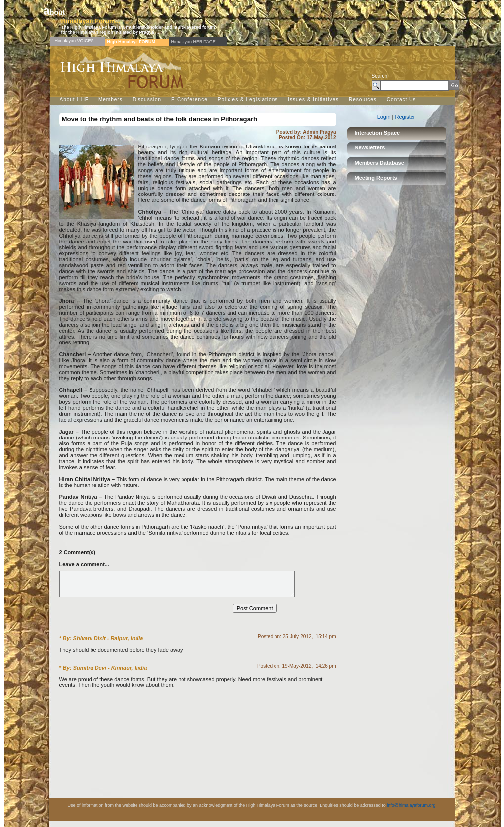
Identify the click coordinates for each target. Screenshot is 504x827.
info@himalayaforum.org (411, 811)
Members (111, 100)
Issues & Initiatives (313, 100)
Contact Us (401, 100)
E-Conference (189, 100)
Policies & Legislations (248, 100)
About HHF (74, 100)
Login (385, 117)
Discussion (147, 100)
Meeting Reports (376, 178)
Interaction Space (377, 133)
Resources (363, 100)
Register (405, 117)
